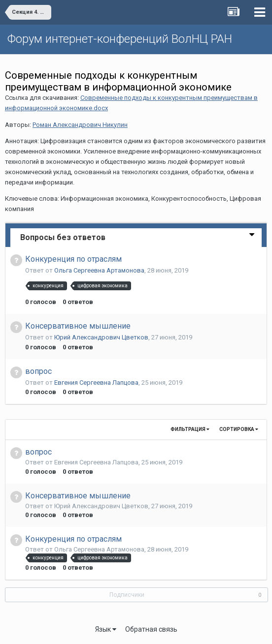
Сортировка (239, 429)
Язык (106, 629)
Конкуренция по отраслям (73, 259)
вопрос (38, 371)
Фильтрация (190, 429)
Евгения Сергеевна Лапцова (96, 383)
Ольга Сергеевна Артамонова (99, 270)
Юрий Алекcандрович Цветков (101, 337)
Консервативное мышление (78, 326)
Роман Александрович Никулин (80, 125)
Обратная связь (151, 629)
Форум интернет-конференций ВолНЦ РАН (120, 39)
